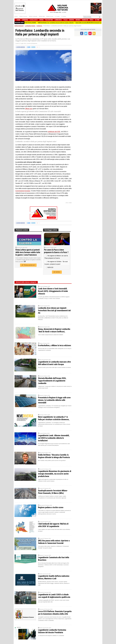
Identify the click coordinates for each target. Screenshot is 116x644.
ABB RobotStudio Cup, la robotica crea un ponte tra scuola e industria (58, 23)
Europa (72, 20)
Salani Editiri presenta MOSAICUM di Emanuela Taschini (92, 23)
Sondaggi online (51, 230)
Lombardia (58, 20)
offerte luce (29, 109)
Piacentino (49, 20)
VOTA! (57, 272)
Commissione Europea (23, 191)
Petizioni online (22, 230)
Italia (65, 20)
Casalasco (34, 20)
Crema (41, 20)
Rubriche (85, 20)
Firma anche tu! (28, 265)
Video (92, 20)
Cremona (25, 20)
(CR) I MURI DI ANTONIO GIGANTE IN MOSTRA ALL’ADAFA (24, 23)
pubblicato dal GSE (54, 132)
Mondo (78, 20)
